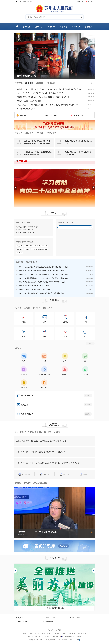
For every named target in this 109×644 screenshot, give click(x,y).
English (29, 2)
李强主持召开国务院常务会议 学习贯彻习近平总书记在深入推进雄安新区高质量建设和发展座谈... (50, 89)
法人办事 (27, 308)
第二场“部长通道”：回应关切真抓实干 (29, 101)
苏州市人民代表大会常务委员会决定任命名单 (79, 142)
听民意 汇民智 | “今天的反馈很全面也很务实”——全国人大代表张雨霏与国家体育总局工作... (48, 105)
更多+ (93, 83)
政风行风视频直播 (40, 483)
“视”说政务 (52, 133)
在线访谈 (18, 483)
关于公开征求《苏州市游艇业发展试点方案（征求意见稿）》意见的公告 (41, 452)
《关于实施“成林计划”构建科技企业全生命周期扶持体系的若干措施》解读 (43, 278)
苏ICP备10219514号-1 (35, 637)
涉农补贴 (20, 249)
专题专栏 (54, 558)
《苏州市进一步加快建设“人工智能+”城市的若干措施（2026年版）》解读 (43, 274)
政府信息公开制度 (21, 230)
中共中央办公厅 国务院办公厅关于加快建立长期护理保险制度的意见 (40, 93)
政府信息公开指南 (21, 227)
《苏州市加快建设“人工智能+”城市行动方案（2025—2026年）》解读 (42, 282)
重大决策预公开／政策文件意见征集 (28, 432)
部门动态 (51, 83)
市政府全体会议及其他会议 (32, 246)
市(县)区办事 (47, 308)
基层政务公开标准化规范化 (39, 249)
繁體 (24, 2)
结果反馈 (57, 432)
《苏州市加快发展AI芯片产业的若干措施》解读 (34, 289)
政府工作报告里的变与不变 (26, 109)
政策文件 (61, 222)
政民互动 (54, 425)
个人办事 (18, 308)
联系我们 (59, 630)
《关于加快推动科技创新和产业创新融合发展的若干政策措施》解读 (41, 293)
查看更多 (90, 343)
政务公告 (19, 133)
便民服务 (18, 348)
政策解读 (20, 262)
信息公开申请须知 (21, 232)
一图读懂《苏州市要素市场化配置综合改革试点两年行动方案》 (38, 153)
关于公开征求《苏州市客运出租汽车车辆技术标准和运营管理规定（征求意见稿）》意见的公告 (48, 463)
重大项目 (27, 249)
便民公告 (29, 133)
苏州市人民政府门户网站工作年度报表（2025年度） (78, 153)
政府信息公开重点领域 (25, 242)
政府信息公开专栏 (23, 222)
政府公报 (30, 230)
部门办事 (37, 308)
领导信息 (70, 222)
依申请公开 (31, 232)
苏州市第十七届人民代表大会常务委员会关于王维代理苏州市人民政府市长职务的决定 (38, 143)
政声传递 (19, 83)
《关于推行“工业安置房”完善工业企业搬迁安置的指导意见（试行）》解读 (43, 267)
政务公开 (54, 213)
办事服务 (54, 300)
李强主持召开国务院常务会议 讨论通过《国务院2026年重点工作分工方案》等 (43, 97)
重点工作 (20, 246)
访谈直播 (27, 483)
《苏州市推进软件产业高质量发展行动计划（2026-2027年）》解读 (41, 271)
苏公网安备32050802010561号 (72, 637)
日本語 (35, 2)
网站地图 (50, 630)
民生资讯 (40, 133)
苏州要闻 (29, 83)
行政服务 (20, 253)
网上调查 (48, 432)
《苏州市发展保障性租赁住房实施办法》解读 (34, 286)
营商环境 (45, 246)
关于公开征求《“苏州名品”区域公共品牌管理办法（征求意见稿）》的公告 (41, 441)
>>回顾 (90, 532)
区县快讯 (40, 83)
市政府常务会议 (32, 262)
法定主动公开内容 (33, 227)
